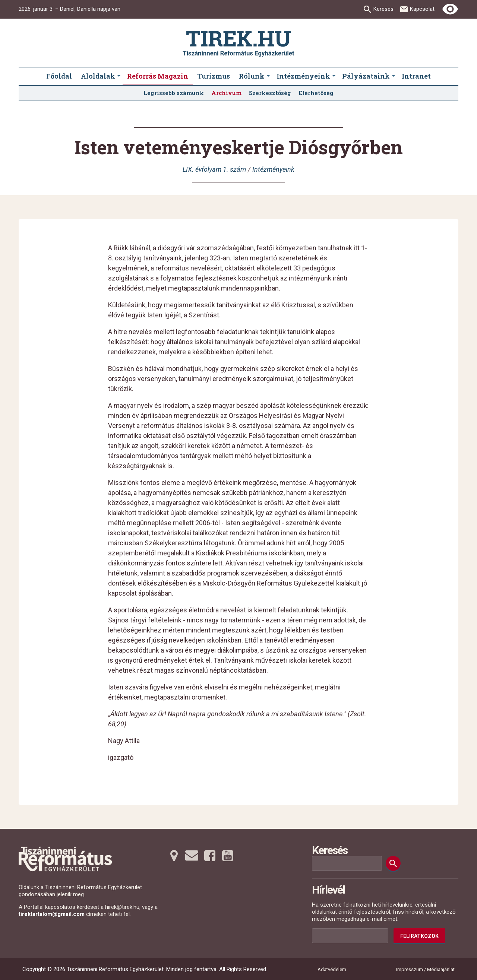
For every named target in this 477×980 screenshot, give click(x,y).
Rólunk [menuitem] (252, 76)
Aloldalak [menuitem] (98, 76)
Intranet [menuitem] (416, 76)
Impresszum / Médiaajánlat (425, 969)
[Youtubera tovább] (228, 856)
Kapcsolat (422, 9)
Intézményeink (273, 169)
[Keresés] (393, 863)
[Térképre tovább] (174, 856)
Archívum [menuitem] (226, 93)
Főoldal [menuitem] (59, 76)
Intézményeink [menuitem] (303, 76)
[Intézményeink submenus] (334, 76)
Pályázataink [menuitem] (366, 76)
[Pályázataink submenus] (394, 76)
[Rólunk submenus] (268, 76)
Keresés (383, 9)
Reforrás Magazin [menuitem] (158, 76)
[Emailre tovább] (192, 856)
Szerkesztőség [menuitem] (270, 93)
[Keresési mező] (347, 863)
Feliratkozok (419, 936)
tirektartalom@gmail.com (52, 914)
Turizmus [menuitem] (214, 76)
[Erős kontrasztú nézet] (450, 9)
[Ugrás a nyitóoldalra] (238, 44)
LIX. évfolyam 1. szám (214, 169)
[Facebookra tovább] (210, 856)
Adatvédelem (332, 969)
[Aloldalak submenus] (119, 76)
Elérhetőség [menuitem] (316, 93)
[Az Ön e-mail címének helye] (350, 936)
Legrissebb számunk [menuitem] (174, 93)
